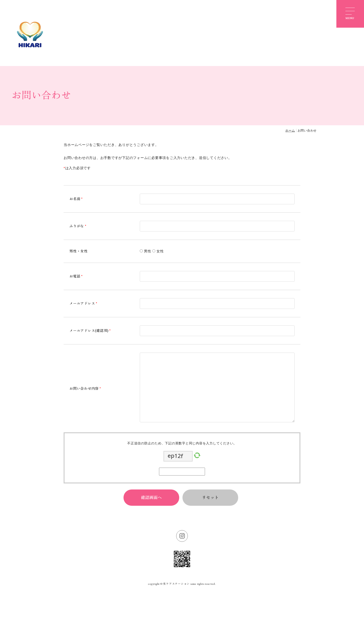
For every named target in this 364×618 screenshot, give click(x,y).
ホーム (290, 131)
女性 (160, 251)
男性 (148, 251)
